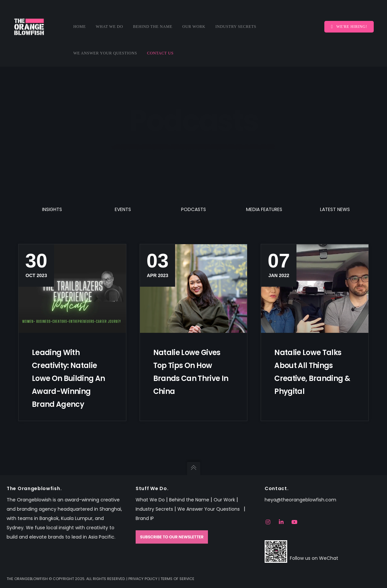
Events (123, 209)
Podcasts (193, 209)
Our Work (224, 500)
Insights (52, 209)
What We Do (150, 500)
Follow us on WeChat (314, 558)
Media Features (264, 209)
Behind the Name (189, 500)
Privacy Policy (143, 579)
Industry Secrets (154, 509)
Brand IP (145, 518)
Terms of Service (177, 579)
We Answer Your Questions (210, 509)
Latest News (335, 209)
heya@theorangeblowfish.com (300, 500)
